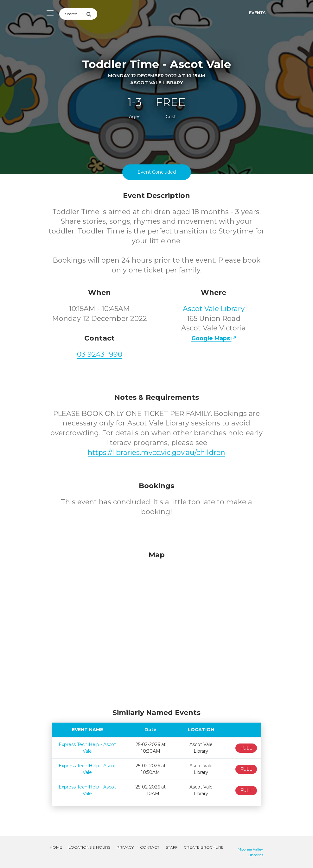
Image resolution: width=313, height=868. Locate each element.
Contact (150, 847)
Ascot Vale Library (214, 309)
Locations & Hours (89, 847)
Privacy (125, 847)
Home (56, 847)
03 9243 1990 (100, 354)
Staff (172, 847)
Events (257, 13)
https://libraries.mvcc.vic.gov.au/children (156, 453)
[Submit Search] (92, 14)
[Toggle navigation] (48, 13)
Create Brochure (204, 847)
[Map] (156, 628)
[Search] (73, 14)
